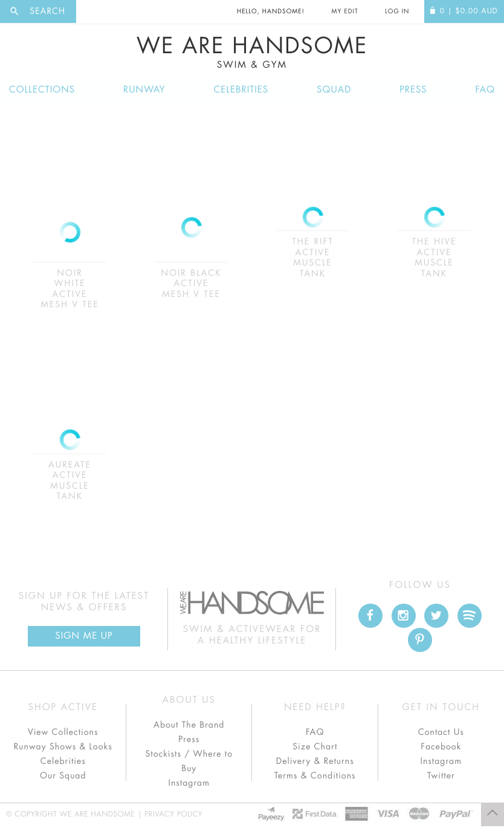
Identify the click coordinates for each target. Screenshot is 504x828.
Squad (334, 90)
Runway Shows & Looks (63, 747)
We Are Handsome (252, 53)
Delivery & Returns (315, 761)
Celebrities (241, 90)
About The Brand (189, 725)
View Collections (63, 732)
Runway (144, 90)
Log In (397, 11)
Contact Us (441, 732)
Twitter (441, 776)
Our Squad (63, 776)
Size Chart (315, 747)
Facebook (441, 747)
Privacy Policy (173, 815)
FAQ (485, 90)
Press (413, 90)
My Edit (344, 11)
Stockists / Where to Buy (189, 761)
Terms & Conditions (315, 776)
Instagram (189, 783)
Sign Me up (84, 636)
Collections (42, 90)
